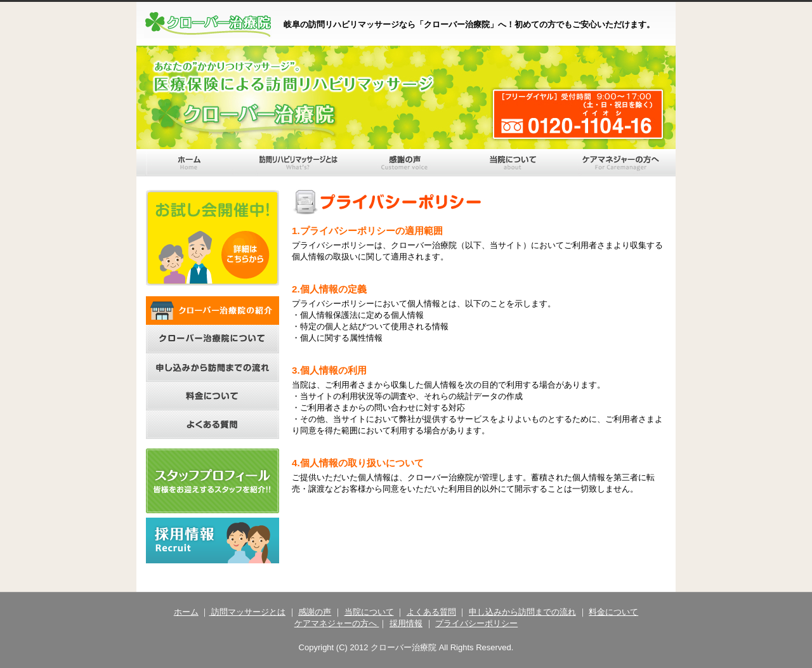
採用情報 (406, 623)
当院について (369, 612)
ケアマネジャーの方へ (337, 623)
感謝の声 (315, 612)
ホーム (186, 612)
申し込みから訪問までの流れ (522, 612)
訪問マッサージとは (247, 612)
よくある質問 (431, 612)
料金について (613, 612)
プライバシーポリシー (476, 623)
